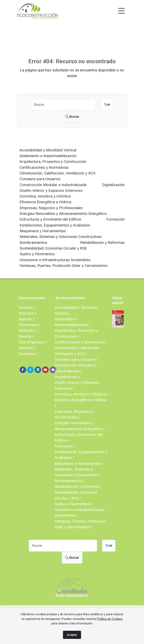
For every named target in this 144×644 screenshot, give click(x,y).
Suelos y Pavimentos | (73, 504)
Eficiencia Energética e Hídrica (45, 202)
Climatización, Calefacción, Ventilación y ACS (57, 173)
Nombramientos (33, 243)
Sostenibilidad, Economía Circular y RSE (53, 248)
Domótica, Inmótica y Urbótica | (81, 394)
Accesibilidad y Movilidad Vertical (48, 150)
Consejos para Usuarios (40, 179)
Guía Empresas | (33, 342)
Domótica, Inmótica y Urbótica (45, 196)
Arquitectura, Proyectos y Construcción (53, 162)
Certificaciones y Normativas (44, 167)
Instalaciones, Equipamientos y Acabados (55, 225)
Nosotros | (28, 354)
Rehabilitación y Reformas (102, 243)
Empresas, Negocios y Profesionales (51, 208)
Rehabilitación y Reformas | (78, 487)
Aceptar (72, 635)
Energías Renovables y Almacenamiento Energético (63, 214)
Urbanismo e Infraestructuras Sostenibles (55, 260)
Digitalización (113, 185)
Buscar (72, 117)
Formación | (65, 446)
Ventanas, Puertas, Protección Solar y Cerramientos (64, 266)
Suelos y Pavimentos (37, 254)
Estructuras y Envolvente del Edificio (50, 219)
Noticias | (27, 307)
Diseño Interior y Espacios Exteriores (51, 190)
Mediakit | (27, 348)
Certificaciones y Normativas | (80, 342)
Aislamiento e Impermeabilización (48, 156)
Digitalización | (67, 377)
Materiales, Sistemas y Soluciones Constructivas (61, 237)
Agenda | (26, 319)
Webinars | (28, 330)
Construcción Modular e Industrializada (53, 185)
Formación (115, 219)
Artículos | (27, 313)
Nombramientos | (69, 481)
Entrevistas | (29, 325)
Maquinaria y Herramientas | (79, 464)
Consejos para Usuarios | (76, 359)
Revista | (26, 336)
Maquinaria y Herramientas (43, 231)
